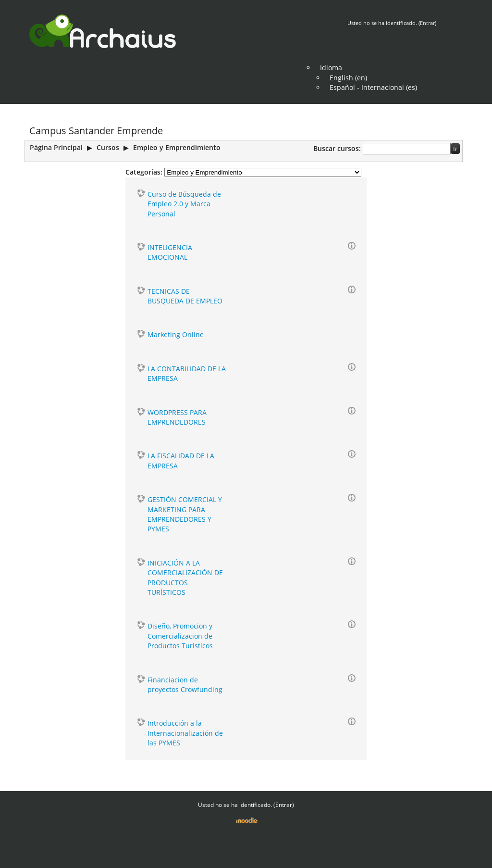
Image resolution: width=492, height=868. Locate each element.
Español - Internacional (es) (373, 87)
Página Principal (56, 147)
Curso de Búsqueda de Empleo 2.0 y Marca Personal (184, 204)
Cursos (108, 147)
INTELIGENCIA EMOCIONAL (170, 252)
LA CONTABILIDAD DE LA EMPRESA (187, 373)
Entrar (427, 23)
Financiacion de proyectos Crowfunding (185, 685)
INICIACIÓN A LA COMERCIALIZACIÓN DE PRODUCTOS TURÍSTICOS (185, 578)
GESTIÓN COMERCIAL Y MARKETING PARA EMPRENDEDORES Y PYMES (185, 514)
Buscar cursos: (338, 148)
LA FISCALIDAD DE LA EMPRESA (181, 460)
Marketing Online (176, 334)
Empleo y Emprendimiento (177, 147)
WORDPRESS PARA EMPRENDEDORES (177, 417)
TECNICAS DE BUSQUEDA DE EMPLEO (185, 296)
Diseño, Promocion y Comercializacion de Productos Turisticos (180, 636)
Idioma (331, 68)
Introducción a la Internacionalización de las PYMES (185, 733)
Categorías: (144, 172)
